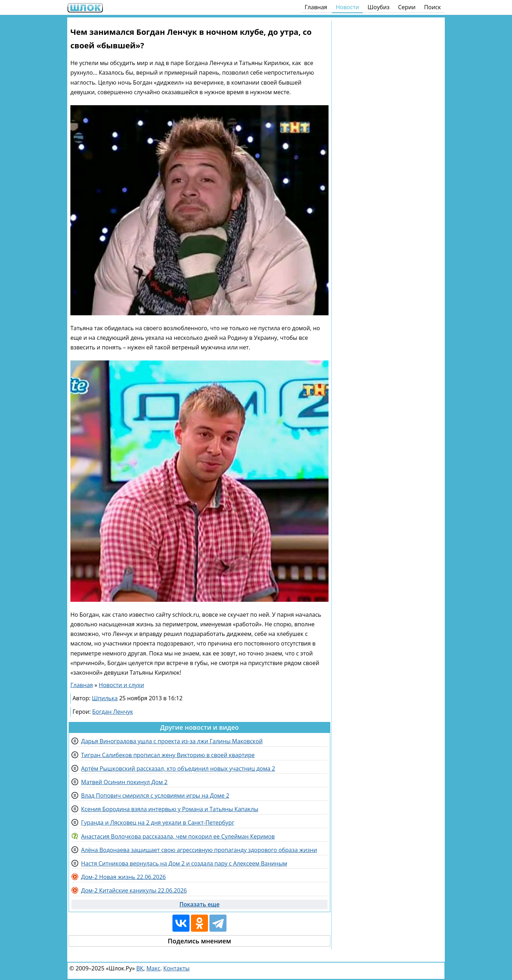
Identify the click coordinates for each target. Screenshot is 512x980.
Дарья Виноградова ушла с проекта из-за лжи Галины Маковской (172, 741)
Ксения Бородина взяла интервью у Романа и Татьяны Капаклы (170, 809)
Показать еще (199, 904)
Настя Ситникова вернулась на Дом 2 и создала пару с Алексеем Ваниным (184, 863)
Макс (153, 968)
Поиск (433, 7)
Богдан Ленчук (113, 712)
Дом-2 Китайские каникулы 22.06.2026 (134, 890)
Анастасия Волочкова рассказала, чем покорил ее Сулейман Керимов (178, 836)
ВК (140, 968)
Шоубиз (379, 7)
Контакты (176, 968)
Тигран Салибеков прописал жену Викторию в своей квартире (168, 755)
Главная (316, 7)
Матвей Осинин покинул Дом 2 (124, 782)
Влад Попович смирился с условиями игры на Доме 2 (155, 796)
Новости (347, 7)
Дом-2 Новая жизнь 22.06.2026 (123, 877)
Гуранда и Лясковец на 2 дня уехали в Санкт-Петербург (158, 823)
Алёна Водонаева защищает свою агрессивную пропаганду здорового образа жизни (199, 850)
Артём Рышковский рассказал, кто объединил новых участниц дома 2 (178, 769)
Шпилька (105, 698)
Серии (407, 7)
